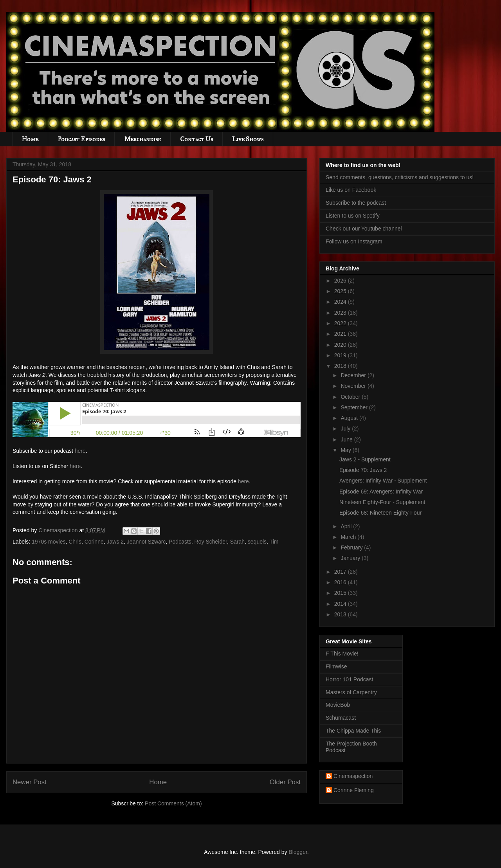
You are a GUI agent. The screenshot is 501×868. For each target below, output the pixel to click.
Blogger (298, 852)
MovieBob (338, 705)
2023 (341, 313)
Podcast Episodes (81, 139)
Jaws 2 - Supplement (365, 459)
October (351, 397)
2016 (341, 582)
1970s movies (49, 542)
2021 (341, 334)
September (355, 407)
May (346, 450)
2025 (341, 291)
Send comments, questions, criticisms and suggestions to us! (400, 177)
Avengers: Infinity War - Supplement (383, 481)
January (351, 558)
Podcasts (180, 542)
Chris (75, 542)
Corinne (94, 542)
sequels (257, 542)
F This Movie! (342, 654)
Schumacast (341, 718)
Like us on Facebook (351, 190)
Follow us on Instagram (354, 241)
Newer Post (30, 782)
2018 (341, 366)
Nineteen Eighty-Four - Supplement (382, 502)
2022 (341, 323)
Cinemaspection (353, 776)
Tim (274, 542)
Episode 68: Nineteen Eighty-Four (380, 513)
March (349, 537)
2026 (341, 281)
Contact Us (196, 139)
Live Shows (248, 139)
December (354, 375)
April (347, 526)
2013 (341, 614)
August (350, 418)
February (352, 547)
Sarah (237, 542)
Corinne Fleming (354, 790)
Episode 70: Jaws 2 (363, 470)
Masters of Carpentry (351, 692)
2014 (341, 604)
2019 (341, 355)
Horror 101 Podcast (349, 679)
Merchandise (142, 139)
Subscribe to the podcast (356, 203)
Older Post (285, 782)
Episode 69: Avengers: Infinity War (381, 492)
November (354, 386)
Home (30, 139)
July (346, 429)
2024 (341, 302)
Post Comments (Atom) (173, 803)
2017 (341, 572)
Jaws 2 (115, 542)
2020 (341, 345)
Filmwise (336, 666)
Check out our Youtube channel (364, 229)
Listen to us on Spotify (353, 216)
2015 (341, 593)
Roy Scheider (211, 542)
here (80, 451)
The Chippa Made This (353, 731)
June (347, 439)
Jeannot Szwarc (146, 542)
